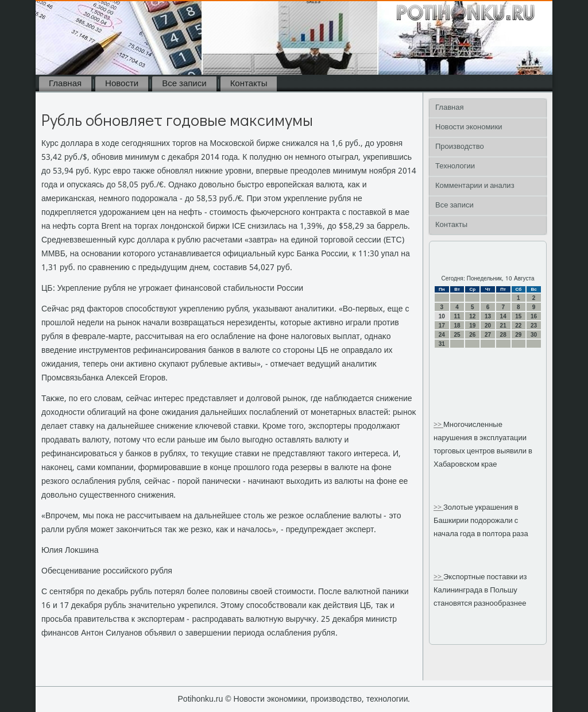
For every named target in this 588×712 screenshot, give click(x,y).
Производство (460, 147)
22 (518, 326)
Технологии (455, 166)
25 (457, 335)
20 (488, 326)
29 (518, 335)
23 (534, 326)
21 (503, 326)
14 (503, 316)
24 (442, 335)
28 (503, 335)
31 (442, 344)
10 (442, 316)
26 (472, 335)
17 (442, 326)
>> (438, 425)
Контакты (249, 84)
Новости (122, 84)
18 (457, 326)
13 (488, 316)
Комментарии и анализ (475, 186)
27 (488, 335)
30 (534, 335)
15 (518, 316)
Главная (65, 84)
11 (457, 316)
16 (534, 316)
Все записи (184, 84)
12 (472, 316)
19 (472, 326)
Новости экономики (469, 127)
